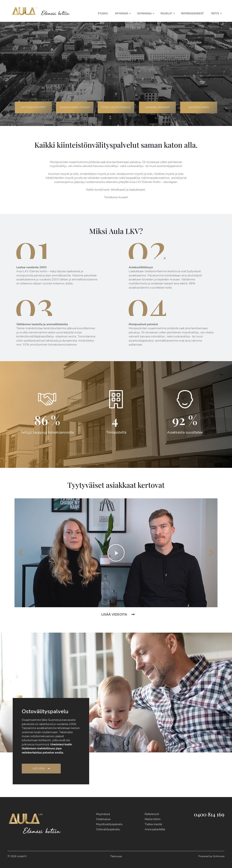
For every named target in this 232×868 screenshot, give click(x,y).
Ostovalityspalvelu (108, 829)
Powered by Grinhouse (211, 856)
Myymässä (103, 814)
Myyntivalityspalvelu (109, 824)
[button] (21, 553)
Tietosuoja (116, 856)
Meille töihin (153, 819)
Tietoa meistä (153, 824)
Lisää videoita (114, 614)
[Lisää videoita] (133, 614)
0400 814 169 (209, 814)
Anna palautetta (155, 829)
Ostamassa (103, 819)
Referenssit (152, 814)
